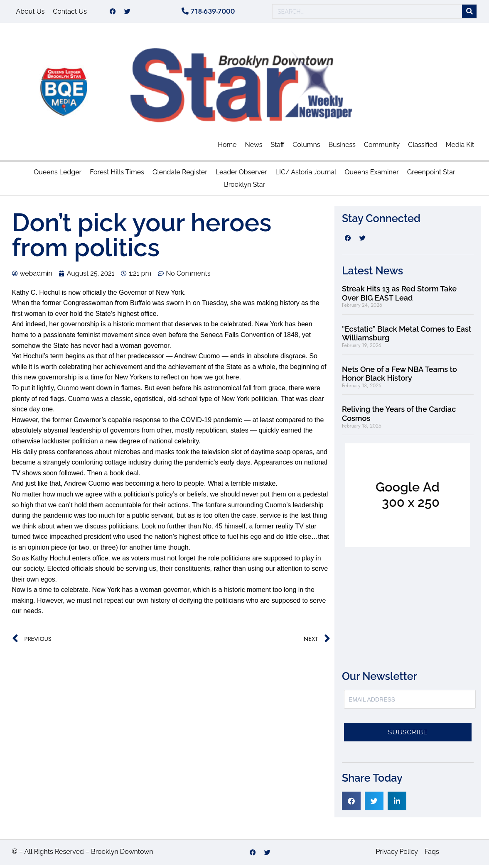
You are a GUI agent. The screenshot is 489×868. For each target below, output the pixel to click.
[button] (351, 804)
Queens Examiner (371, 175)
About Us (31, 13)
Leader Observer (241, 175)
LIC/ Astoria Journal (306, 175)
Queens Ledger (58, 175)
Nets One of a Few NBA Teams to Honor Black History (399, 377)
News (254, 148)
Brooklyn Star (244, 187)
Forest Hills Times (117, 175)
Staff (277, 148)
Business (342, 148)
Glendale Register (180, 175)
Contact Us (70, 13)
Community (382, 148)
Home (227, 148)
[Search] (469, 13)
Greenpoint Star (431, 175)
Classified (423, 148)
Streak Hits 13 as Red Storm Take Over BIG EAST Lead (399, 296)
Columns (306, 148)
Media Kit (460, 148)
